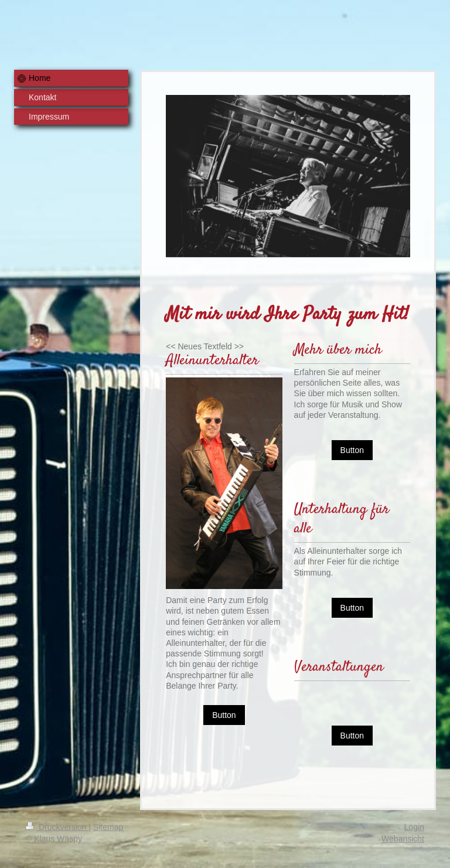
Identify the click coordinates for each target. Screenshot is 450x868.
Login (414, 827)
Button (224, 715)
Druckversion (57, 827)
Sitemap (108, 827)
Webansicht (403, 839)
